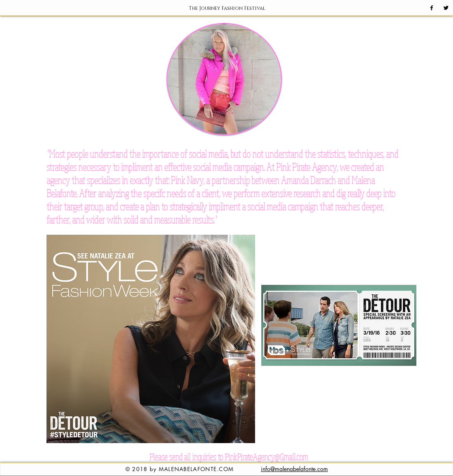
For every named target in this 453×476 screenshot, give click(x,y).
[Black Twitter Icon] (446, 8)
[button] (227, 8)
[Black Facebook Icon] (432, 8)
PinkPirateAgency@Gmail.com (266, 457)
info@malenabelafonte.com (294, 469)
